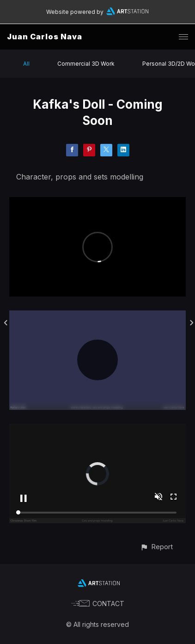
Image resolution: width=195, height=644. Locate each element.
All (26, 64)
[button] (156, 547)
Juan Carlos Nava (45, 37)
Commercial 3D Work (86, 64)
